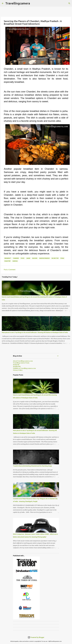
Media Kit (16, 365)
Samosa (15, 261)
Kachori (35, 258)
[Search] (69, 3)
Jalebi (28, 258)
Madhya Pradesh (44, 258)
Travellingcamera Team (21, 363)
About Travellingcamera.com (23, 361)
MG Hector (55, 258)
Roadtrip (8, 261)
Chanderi (16, 258)
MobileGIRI (17, 367)
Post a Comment (10, 270)
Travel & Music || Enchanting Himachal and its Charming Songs (32, 466)
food (23, 258)
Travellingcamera (18, 3)
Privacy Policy (18, 370)
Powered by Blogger (36, 637)
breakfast (8, 258)
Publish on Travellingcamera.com (24, 368)
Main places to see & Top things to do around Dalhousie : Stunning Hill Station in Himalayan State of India (35, 332)
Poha (62, 258)
